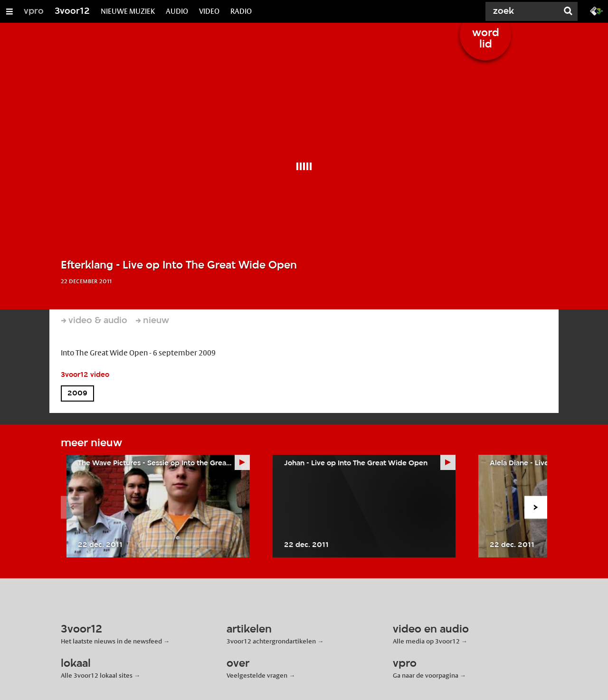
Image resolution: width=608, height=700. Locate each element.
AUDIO (177, 11)
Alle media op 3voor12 (426, 641)
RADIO (241, 11)
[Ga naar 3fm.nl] (597, 10)
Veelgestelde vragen (257, 675)
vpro (34, 11)
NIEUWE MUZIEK (128, 11)
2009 (77, 393)
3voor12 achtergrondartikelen (271, 641)
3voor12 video (85, 375)
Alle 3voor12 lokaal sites (97, 675)
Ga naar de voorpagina (426, 675)
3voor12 (72, 11)
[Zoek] (522, 11)
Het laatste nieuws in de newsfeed (111, 641)
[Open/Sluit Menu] (9, 11)
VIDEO (209, 11)
